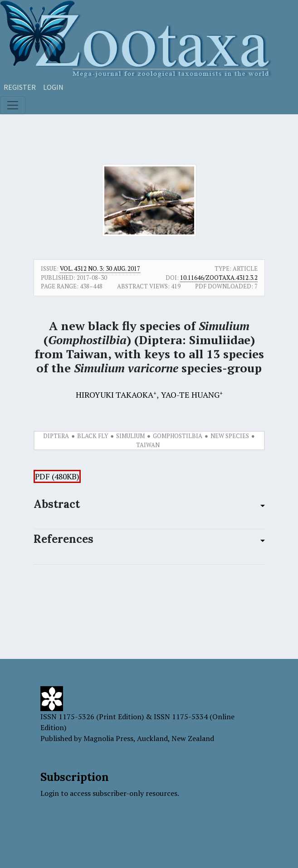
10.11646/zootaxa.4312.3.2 (219, 278)
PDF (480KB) (57, 476)
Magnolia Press (108, 738)
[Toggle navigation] (13, 105)
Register (20, 87)
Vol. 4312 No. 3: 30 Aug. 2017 (100, 268)
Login (53, 87)
